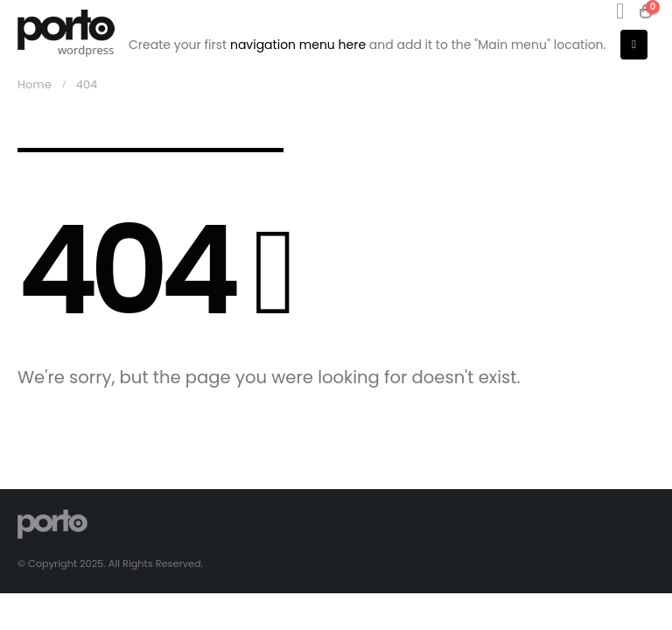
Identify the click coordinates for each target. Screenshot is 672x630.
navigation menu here (298, 45)
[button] (620, 11)
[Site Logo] (66, 33)
